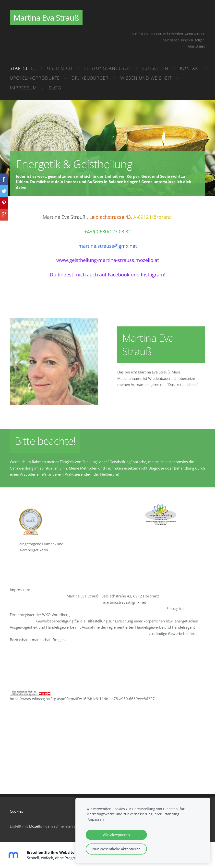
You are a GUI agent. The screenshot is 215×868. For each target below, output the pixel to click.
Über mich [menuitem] (60, 68)
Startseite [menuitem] (23, 68)
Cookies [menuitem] (16, 811)
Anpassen (96, 819)
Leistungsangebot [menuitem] (107, 68)
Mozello (36, 826)
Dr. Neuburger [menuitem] (90, 78)
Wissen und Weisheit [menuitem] (146, 78)
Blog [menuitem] (55, 88)
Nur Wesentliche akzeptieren (116, 849)
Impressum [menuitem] (23, 88)
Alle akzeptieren (116, 835)
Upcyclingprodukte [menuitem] (35, 78)
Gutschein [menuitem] (155, 68)
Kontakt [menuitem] (190, 68)
